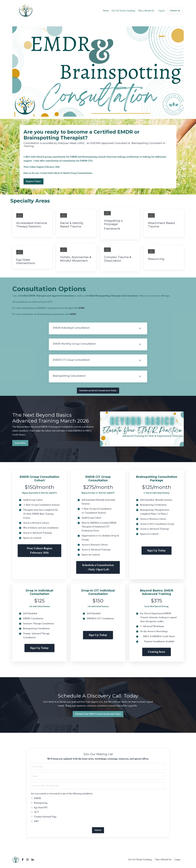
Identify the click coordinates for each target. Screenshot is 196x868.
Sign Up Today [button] (157, 552)
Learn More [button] (20, 444)
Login (177, 861)
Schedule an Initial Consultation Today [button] (98, 392)
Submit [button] (98, 832)
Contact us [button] (175, 11)
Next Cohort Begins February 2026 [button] (39, 552)
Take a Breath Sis (146, 11)
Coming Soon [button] (157, 653)
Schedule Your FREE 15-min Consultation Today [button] (98, 715)
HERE (82, 309)
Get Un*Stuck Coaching (123, 11)
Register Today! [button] (34, 181)
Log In (161, 11)
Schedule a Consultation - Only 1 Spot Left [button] (98, 569)
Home (106, 11)
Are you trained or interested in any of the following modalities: (62, 795)
